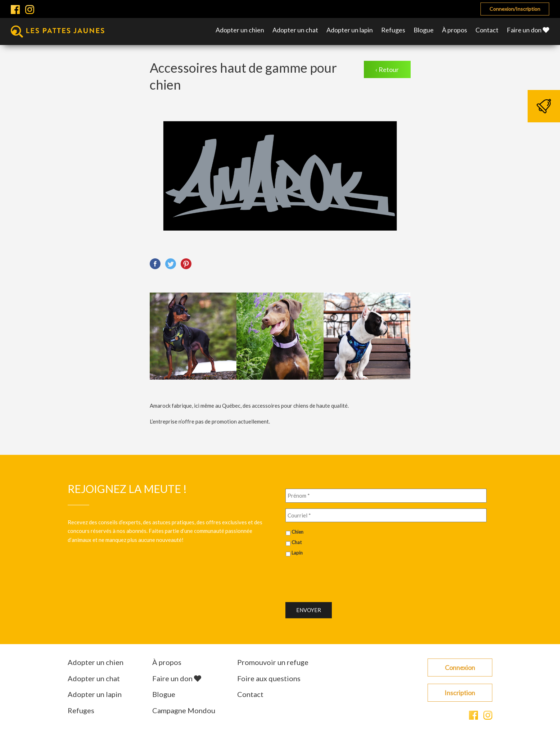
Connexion (460, 668)
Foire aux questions (269, 678)
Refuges (393, 30)
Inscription (460, 693)
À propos (455, 30)
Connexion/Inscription (515, 9)
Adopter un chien (240, 30)
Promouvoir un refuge (273, 662)
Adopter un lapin (350, 30)
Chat (297, 542)
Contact (487, 30)
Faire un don (528, 30)
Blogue (424, 30)
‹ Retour (387, 69)
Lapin (297, 553)
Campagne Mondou (184, 710)
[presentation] (340, 576)
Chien (297, 532)
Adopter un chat (295, 30)
